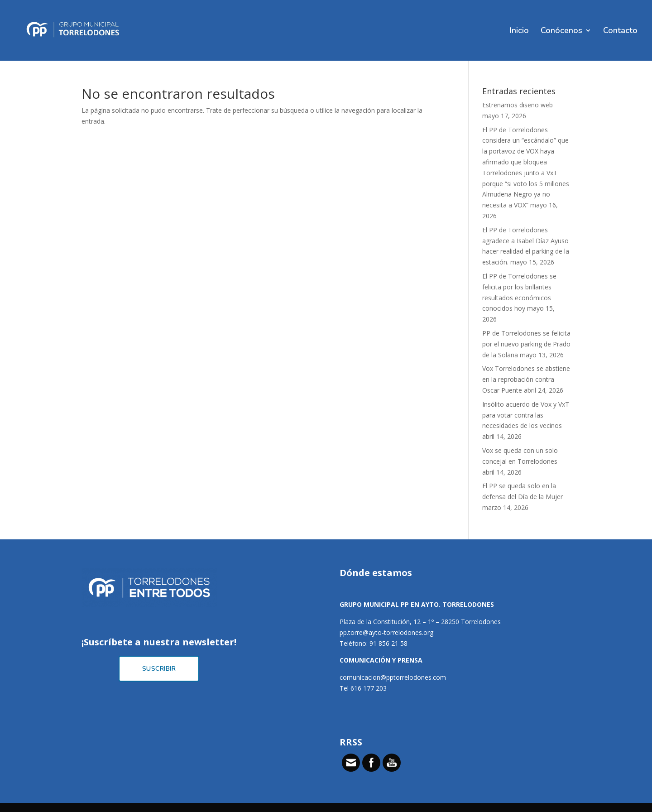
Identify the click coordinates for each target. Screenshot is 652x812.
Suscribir (159, 669)
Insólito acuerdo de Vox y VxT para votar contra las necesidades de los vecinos (526, 415)
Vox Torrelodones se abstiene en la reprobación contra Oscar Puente (526, 379)
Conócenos (561, 31)
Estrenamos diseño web (518, 105)
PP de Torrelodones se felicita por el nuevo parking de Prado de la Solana (526, 344)
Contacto (620, 31)
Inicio (519, 31)
